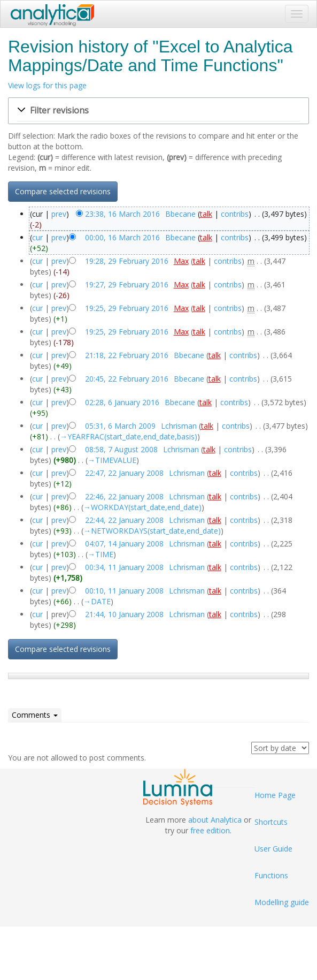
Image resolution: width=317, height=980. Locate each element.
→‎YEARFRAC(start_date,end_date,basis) (129, 436)
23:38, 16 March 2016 (122, 214)
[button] (158, 111)
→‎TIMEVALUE (112, 460)
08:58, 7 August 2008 (121, 449)
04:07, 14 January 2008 (124, 544)
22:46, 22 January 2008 (124, 496)
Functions (271, 875)
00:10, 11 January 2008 (124, 591)
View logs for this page (47, 85)
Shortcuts (271, 822)
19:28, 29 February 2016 (127, 261)
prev (59, 214)
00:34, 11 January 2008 (124, 567)
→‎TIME (100, 554)
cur (37, 237)
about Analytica (215, 820)
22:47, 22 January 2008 (124, 473)
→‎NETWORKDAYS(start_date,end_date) (152, 531)
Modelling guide (282, 902)
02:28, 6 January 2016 (122, 402)
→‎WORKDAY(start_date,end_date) (142, 507)
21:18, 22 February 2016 (127, 355)
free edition (210, 830)
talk (206, 214)
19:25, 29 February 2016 (127, 308)
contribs (235, 214)
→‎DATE (97, 601)
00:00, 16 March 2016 (122, 237)
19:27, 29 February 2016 (127, 284)
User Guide (273, 849)
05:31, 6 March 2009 (120, 426)
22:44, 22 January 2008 (124, 520)
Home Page (275, 795)
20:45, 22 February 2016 (127, 379)
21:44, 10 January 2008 (124, 614)
